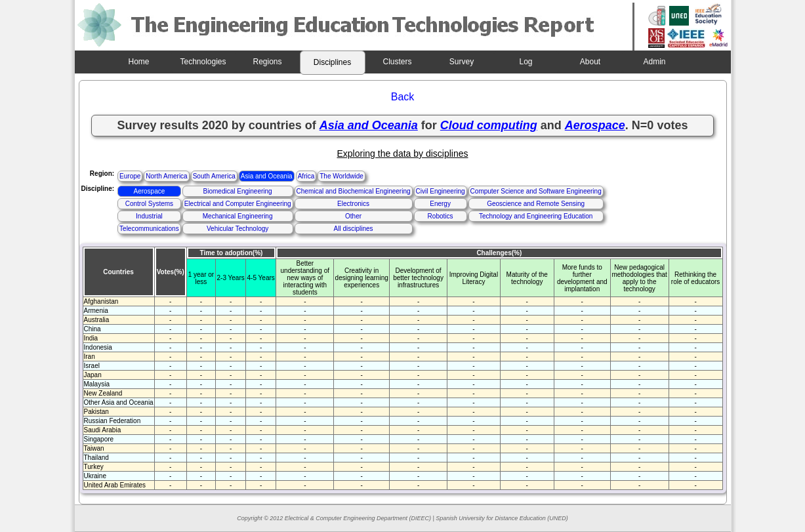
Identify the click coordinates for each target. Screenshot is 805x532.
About (590, 62)
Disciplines (332, 62)
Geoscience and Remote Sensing (536, 204)
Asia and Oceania (267, 176)
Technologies (203, 62)
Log (526, 62)
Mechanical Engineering (238, 216)
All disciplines (354, 229)
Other (353, 216)
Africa (306, 176)
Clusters (397, 62)
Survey (462, 62)
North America (166, 176)
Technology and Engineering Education (536, 216)
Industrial (149, 216)
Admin (654, 62)
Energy (440, 204)
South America (214, 176)
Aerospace (149, 191)
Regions (267, 62)
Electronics (353, 204)
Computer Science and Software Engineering (536, 191)
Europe (130, 176)
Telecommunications (149, 229)
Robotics (441, 216)
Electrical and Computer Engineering (238, 204)
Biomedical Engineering (238, 191)
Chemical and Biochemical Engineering (354, 191)
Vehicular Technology (237, 229)
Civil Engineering (441, 191)
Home (138, 62)
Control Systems (149, 204)
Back (403, 97)
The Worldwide (341, 176)
